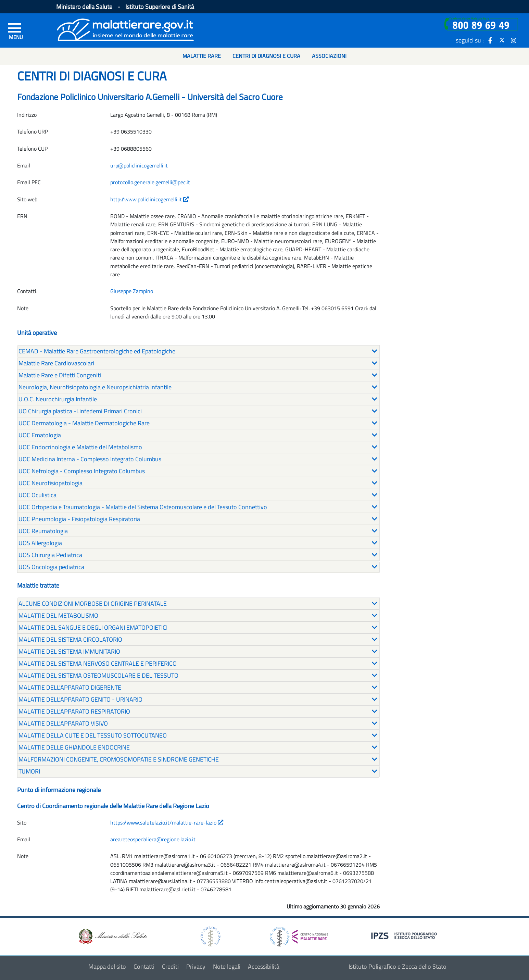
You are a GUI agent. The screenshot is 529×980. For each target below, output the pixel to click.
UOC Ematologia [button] (40, 435)
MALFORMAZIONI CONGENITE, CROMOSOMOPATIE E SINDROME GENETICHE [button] (119, 759)
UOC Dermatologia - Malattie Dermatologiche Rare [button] (84, 423)
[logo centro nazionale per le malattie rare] (299, 935)
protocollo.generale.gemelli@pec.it (150, 182)
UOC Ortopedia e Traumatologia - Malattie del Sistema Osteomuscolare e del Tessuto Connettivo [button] (143, 507)
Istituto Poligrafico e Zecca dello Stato (398, 966)
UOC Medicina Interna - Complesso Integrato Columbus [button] (90, 459)
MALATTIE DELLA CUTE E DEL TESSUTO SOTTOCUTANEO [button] (93, 735)
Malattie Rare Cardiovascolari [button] (56, 363)
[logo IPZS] (405, 935)
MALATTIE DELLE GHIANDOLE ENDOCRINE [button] (74, 747)
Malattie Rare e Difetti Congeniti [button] (60, 375)
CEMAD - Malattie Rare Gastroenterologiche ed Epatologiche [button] (97, 351)
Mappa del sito (107, 966)
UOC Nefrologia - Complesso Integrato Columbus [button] (82, 471)
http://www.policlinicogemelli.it (149, 199)
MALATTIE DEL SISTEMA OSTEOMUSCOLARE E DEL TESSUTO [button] (98, 675)
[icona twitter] (502, 40)
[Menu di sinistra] (16, 31)
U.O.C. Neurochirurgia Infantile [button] (58, 399)
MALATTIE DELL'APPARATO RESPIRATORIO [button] (74, 711)
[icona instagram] (514, 40)
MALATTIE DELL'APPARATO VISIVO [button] (63, 723)
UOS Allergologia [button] (40, 543)
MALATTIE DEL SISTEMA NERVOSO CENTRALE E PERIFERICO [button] (98, 663)
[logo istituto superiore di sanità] (210, 936)
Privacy (196, 966)
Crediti (170, 966)
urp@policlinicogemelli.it (139, 165)
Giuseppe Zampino (132, 291)
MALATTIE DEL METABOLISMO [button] (58, 615)
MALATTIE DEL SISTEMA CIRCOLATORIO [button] (70, 639)
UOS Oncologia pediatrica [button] (51, 567)
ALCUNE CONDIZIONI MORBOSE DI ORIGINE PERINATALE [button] (93, 604)
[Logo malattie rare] (125, 29)
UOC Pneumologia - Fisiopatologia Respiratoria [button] (79, 519)
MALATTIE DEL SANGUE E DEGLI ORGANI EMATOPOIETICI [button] (93, 627)
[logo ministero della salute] (112, 936)
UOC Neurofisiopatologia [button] (51, 483)
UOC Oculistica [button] (37, 495)
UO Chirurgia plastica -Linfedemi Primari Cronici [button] (80, 411)
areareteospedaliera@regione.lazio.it (153, 839)
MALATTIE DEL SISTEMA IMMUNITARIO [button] (69, 651)
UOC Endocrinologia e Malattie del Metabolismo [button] (80, 447)
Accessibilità (264, 966)
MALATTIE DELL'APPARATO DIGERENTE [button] (70, 687)
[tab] (198, 351)
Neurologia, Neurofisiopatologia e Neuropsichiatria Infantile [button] (95, 387)
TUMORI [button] (29, 771)
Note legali (227, 966)
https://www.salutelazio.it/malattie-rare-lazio (167, 822)
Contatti (144, 966)
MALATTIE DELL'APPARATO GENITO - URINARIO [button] (80, 699)
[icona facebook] (490, 40)
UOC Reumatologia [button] (43, 531)
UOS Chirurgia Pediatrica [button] (50, 555)
